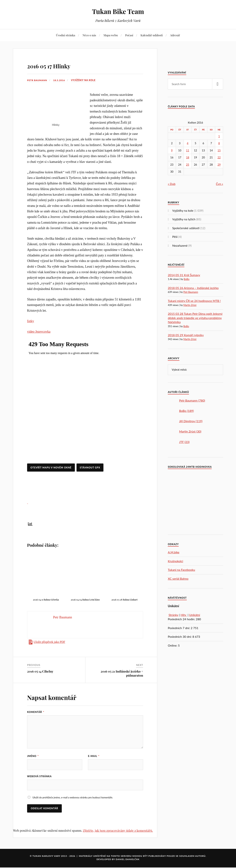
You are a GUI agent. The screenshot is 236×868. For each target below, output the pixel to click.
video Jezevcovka (39, 332)
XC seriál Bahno (178, 579)
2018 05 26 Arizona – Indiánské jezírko (193, 288)
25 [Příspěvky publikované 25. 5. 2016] (188, 165)
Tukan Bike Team (118, 11)
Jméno (33, 756)
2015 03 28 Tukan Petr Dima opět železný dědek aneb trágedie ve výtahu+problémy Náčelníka (195, 318)
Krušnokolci (175, 561)
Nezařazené (180, 245)
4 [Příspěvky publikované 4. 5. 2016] (188, 143)
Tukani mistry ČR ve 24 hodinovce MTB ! (194, 301)
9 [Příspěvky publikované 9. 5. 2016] (172, 150)
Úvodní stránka (65, 35)
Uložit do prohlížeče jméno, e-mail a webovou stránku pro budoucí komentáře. (73, 798)
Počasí (129, 35)
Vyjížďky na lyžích (184, 219)
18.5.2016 (60, 80)
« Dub (172, 184)
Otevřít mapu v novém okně (51, 468)
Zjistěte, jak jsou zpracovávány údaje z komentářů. (118, 831)
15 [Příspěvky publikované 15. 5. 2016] (219, 150)
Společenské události (186, 228)
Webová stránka (39, 777)
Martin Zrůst (190, 305)
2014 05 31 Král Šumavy (184, 275)
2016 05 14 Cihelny (40, 671)
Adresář (175, 35)
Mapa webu (111, 35)
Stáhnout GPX (90, 468)
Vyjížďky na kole (85, 80)
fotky (31, 321)
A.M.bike (174, 552)
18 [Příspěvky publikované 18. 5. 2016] (188, 157)
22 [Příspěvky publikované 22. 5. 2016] (219, 157)
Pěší (175, 237)
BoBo (186, 279)
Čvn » (219, 184)
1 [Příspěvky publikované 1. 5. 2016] (219, 136)
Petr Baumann (38, 80)
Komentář (36, 712)
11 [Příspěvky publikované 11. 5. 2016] (188, 150)
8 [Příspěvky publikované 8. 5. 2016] (219, 143)
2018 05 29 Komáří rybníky (186, 335)
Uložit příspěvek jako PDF (49, 642)
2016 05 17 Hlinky (59, 65)
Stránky (173, 615)
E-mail (94, 756)
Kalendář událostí (152, 35)
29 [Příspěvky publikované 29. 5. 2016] (219, 165)
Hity (184, 615)
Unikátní (195, 615)
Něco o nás (89, 35)
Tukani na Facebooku (181, 570)
